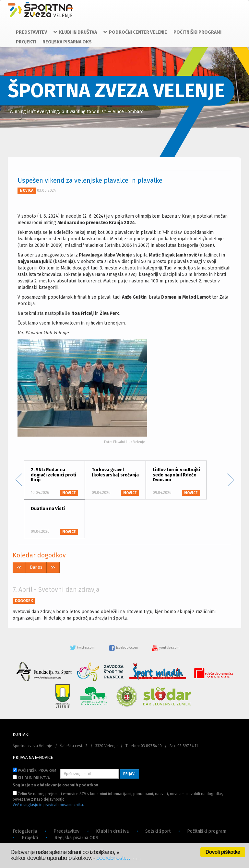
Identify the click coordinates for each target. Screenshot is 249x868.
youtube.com (166, 648)
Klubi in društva (112, 831)
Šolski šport (158, 831)
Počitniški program (207, 831)
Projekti (30, 838)
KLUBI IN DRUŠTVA (31, 778)
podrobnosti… (113, 858)
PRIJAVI (129, 774)
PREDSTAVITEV (31, 32)
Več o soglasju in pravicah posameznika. (48, 805)
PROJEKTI (26, 42)
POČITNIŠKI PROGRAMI (197, 32)
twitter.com (83, 648)
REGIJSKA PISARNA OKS (67, 42)
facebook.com (124, 648)
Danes (36, 567)
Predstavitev (66, 831)
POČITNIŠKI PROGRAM (34, 770)
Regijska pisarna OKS (76, 838)
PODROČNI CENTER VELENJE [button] (135, 32)
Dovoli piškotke (223, 852)
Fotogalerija (25, 831)
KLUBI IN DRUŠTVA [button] (75, 32)
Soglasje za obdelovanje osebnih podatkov (55, 785)
